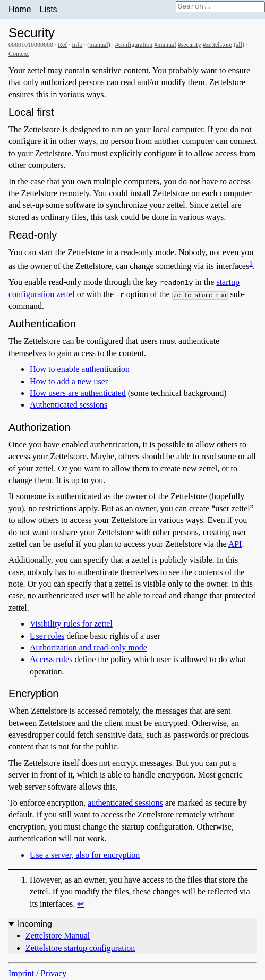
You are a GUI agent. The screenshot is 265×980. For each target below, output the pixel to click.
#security (190, 45)
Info (77, 45)
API (235, 544)
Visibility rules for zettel (71, 624)
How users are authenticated (78, 393)
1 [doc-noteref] (251, 263)
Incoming (35, 924)
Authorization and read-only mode (88, 648)
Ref (62, 45)
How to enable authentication (80, 369)
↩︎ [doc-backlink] (80, 904)
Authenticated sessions (69, 405)
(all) (239, 45)
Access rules (51, 659)
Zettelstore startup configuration (80, 948)
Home (20, 9)
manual (99, 45)
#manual (165, 45)
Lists (49, 9)
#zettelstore (217, 45)
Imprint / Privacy (37, 973)
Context (19, 54)
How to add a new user (69, 381)
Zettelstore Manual (58, 936)
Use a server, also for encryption (85, 855)
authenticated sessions (125, 803)
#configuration (134, 45)
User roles (47, 636)
